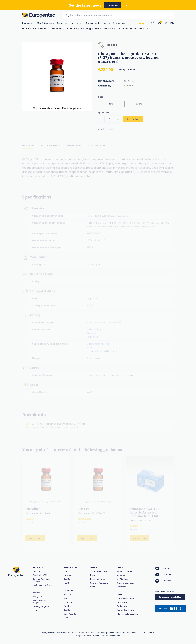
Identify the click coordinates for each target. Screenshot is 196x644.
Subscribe (112, 5)
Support (143, 23)
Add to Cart (133, 122)
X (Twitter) (163, 581)
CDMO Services (45, 23)
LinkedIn (163, 568)
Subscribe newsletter (170, 597)
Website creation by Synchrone (107, 636)
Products (28, 23)
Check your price (126, 71)
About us (78, 23)
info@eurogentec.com (126, 633)
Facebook (163, 575)
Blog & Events (93, 23)
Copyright (47, 633)
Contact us (119, 23)
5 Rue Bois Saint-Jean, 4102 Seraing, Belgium (95, 633)
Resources (63, 23)
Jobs (107, 23)
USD (172, 23)
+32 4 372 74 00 (147, 633)
